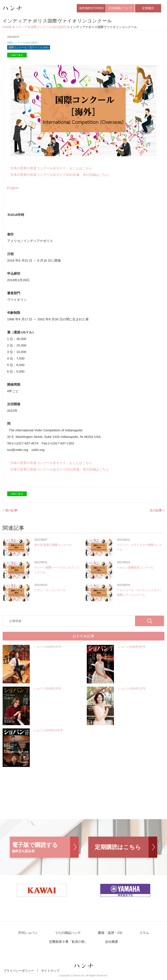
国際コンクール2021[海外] (49, 28)
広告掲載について (120, 8)
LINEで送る (17, 57)
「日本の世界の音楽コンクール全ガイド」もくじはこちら (50, 170)
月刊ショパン (32, 934)
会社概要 (111, 944)
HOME (7, 28)
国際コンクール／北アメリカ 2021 (30, 49)
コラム (140, 934)
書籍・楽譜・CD (109, 934)
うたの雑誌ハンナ (69, 934)
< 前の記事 (10, 512)
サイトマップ (50, 973)
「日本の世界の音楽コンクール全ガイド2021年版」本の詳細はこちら (58, 176)
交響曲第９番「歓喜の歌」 (70, 944)
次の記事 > (157, 512)
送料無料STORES (91, 8)
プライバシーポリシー (19, 973)
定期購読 (148, 8)
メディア (21, 28)
